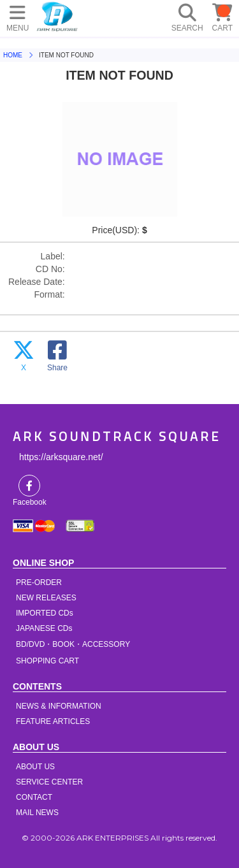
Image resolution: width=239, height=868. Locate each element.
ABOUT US (35, 767)
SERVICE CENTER (49, 782)
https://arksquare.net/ (61, 457)
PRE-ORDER (39, 582)
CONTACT (34, 797)
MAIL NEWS (37, 813)
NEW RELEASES (46, 598)
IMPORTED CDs (45, 613)
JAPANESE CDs (44, 628)
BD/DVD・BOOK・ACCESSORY (73, 644)
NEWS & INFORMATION (59, 706)
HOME (57, 16)
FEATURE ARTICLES (53, 721)
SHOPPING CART (47, 661)
